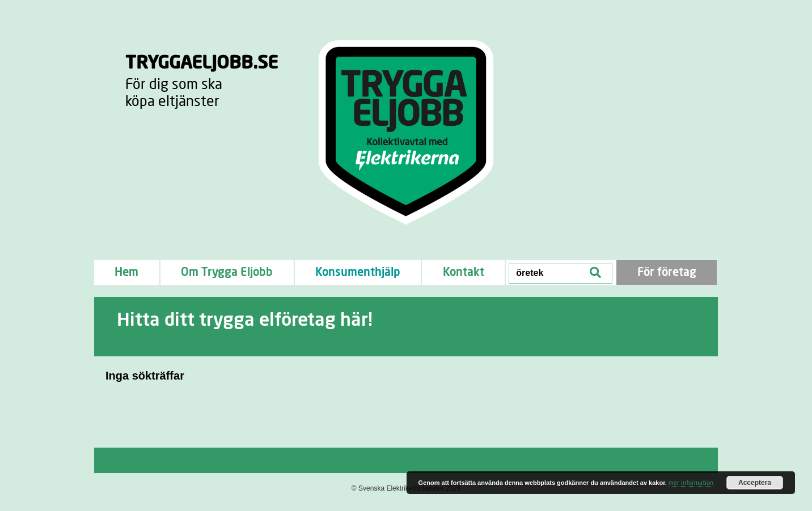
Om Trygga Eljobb (227, 272)
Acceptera (755, 483)
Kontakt (464, 272)
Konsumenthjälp (358, 272)
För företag (667, 272)
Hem (126, 272)
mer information (691, 483)
